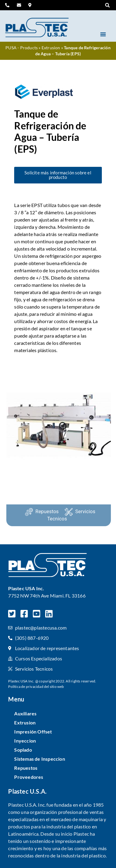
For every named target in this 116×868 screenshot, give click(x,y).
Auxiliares (25, 713)
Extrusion (51, 48)
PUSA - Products (22, 48)
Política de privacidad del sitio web (36, 687)
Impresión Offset (33, 732)
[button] (108, 5)
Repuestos (47, 512)
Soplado (23, 750)
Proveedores (29, 777)
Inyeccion (25, 741)
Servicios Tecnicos (71, 515)
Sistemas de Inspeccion (39, 759)
